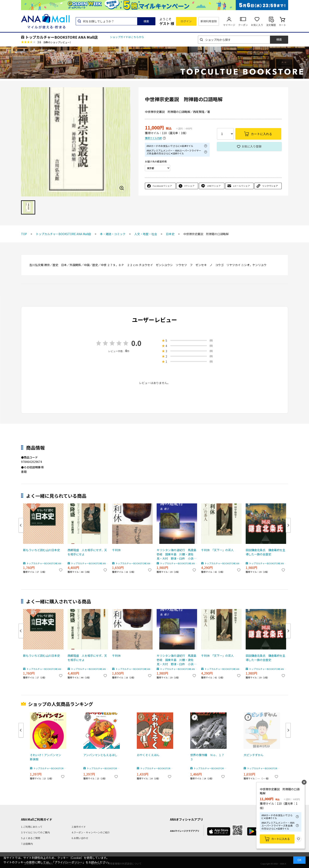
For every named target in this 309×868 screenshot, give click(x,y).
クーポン (243, 25)
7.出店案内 (27, 844)
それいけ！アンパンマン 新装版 (47, 757)
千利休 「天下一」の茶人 (217, 550)
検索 (146, 21)
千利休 (116, 550)
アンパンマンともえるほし (100, 755)
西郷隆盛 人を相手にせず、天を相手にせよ (87, 552)
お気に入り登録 (252, 146)
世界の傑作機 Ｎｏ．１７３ (207, 757)
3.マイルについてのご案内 (35, 832)
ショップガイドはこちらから (127, 37)
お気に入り (257, 25)
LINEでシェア (214, 186)
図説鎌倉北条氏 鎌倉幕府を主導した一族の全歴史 (265, 552)
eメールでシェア (242, 186)
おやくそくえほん (148, 755)
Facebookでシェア (162, 186)
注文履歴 (271, 25)
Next (288, 525)
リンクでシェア (270, 186)
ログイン (186, 21)
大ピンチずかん (254, 755)
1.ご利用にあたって (32, 827)
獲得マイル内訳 (153, 138)
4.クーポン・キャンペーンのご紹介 (91, 832)
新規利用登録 (209, 21)
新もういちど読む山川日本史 (41, 550)
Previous (21, 525)
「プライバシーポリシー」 (69, 862)
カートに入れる (281, 839)
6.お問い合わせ (80, 838)
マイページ (229, 25)
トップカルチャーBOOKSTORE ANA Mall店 (62, 37)
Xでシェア (189, 186)
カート (282, 25)
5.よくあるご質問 (31, 838)
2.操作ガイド (79, 827)
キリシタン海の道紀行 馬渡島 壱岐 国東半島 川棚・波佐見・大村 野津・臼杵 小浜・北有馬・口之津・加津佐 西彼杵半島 (177, 554)
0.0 (136, 343)
